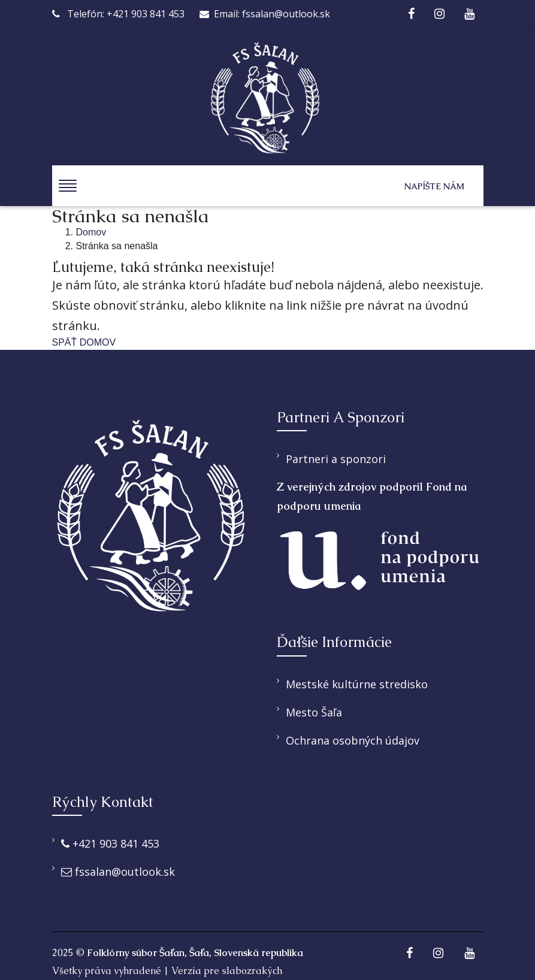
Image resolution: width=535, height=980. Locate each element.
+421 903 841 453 (110, 843)
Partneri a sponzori (336, 459)
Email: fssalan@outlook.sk (265, 14)
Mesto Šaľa (314, 712)
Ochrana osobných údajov (353, 740)
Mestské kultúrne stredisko (357, 684)
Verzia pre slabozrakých (227, 971)
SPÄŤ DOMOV (84, 342)
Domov (91, 232)
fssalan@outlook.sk (118, 872)
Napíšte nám (434, 186)
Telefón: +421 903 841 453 (118, 14)
